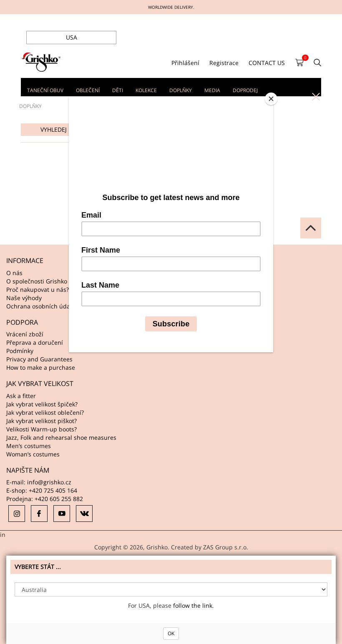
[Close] (271, 99)
